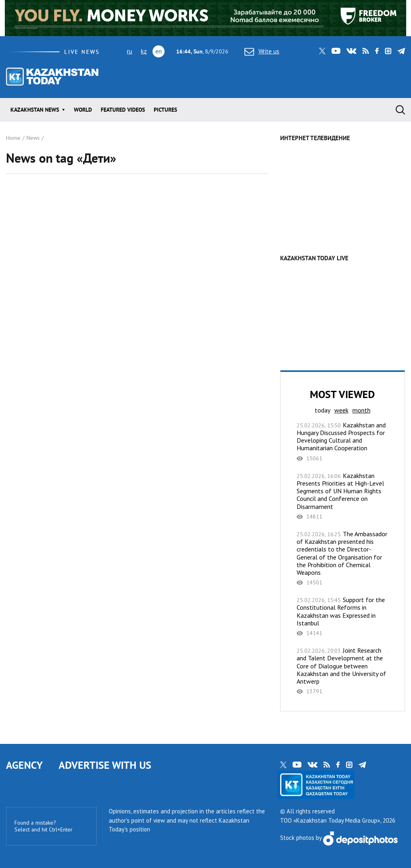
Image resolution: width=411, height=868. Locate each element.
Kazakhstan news (35, 110)
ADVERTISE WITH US (105, 765)
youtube (336, 51)
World (83, 110)
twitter (322, 51)
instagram (388, 51)
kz (144, 51)
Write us (262, 51)
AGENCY (24, 765)
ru (129, 51)
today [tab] (322, 410)
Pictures (165, 110)
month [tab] (361, 410)
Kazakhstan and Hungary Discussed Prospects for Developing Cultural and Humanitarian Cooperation (343, 442)
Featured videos (123, 110)
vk (351, 51)
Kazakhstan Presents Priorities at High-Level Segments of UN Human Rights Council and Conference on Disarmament (343, 496)
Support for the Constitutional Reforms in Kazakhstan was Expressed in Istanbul (343, 616)
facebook (377, 51)
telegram (401, 51)
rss (366, 51)
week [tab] (341, 410)
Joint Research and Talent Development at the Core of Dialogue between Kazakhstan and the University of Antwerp (343, 671)
